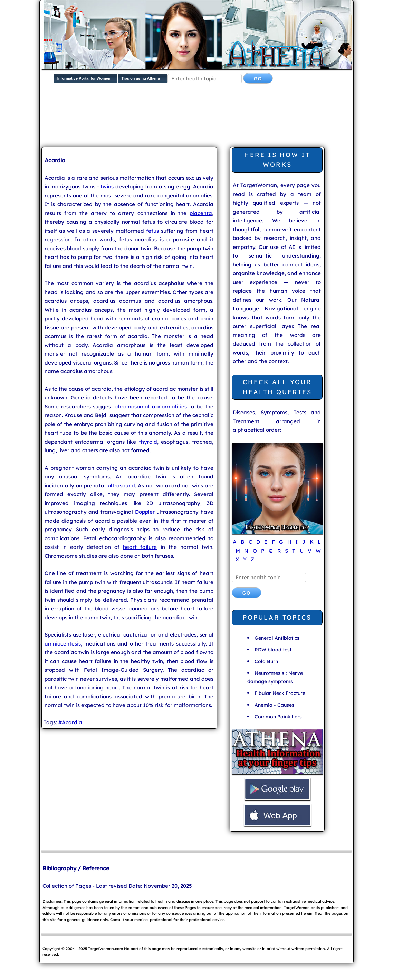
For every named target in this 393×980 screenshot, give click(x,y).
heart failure (140, 547)
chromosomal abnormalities (151, 406)
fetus (152, 231)
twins (107, 187)
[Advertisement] (167, 113)
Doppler (145, 512)
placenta (201, 213)
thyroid (148, 442)
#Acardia (70, 722)
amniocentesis (63, 644)
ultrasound (121, 486)
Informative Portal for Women (84, 78)
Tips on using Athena (141, 78)
